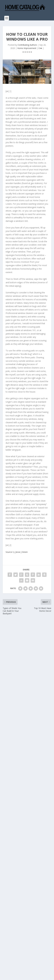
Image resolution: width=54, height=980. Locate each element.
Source (9, 552)
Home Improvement (27, 48)
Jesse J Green (22, 552)
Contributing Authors (27, 45)
